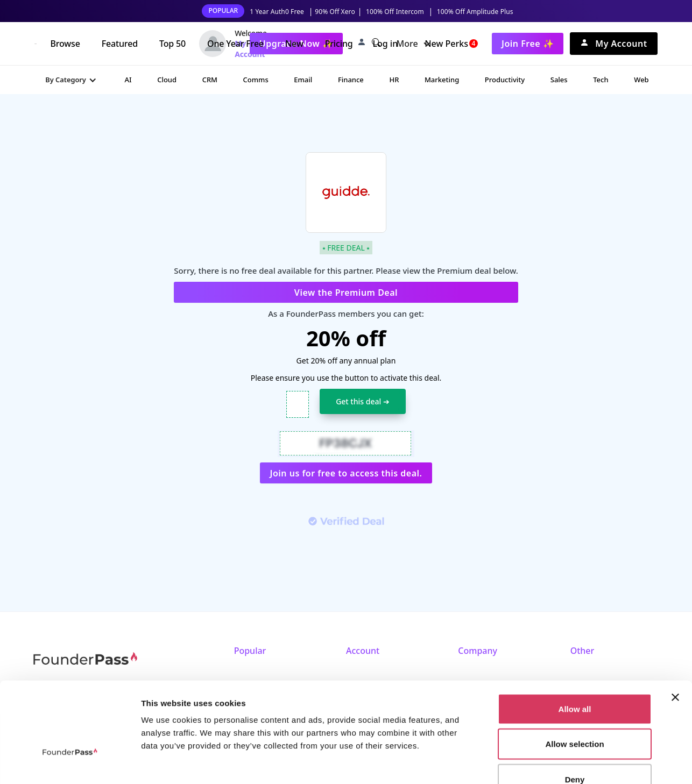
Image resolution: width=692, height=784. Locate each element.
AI (128, 80)
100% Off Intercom (395, 12)
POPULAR (223, 10)
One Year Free (235, 44)
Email (303, 80)
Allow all (575, 643)
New (294, 44)
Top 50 (172, 44)
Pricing (339, 44)
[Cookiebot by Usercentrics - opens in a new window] (70, 763)
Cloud (167, 80)
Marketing (442, 80)
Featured (120, 44)
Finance (351, 80)
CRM (210, 80)
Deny (575, 713)
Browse (65, 44)
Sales (559, 80)
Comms (256, 80)
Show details (565, 763)
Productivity (505, 80)
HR (394, 80)
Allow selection (574, 678)
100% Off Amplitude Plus (475, 12)
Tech (601, 80)
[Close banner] (675, 631)
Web (641, 80)
